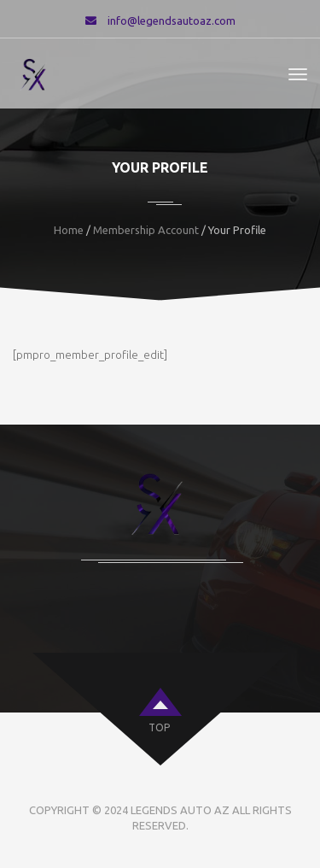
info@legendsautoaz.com (172, 21)
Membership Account (146, 230)
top (159, 727)
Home (69, 230)
